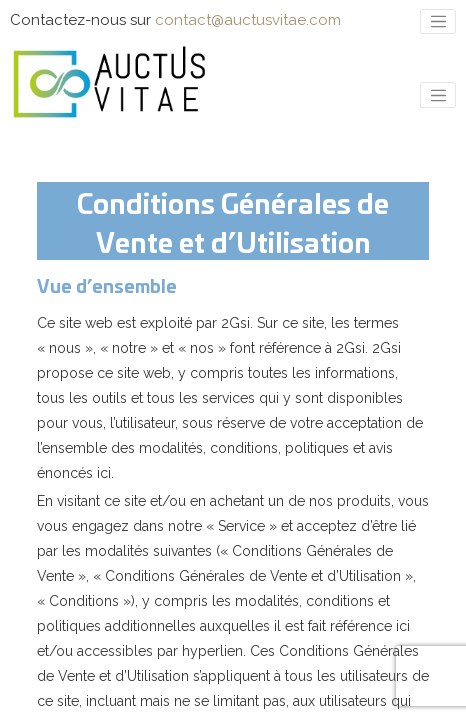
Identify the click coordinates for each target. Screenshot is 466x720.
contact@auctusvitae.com (248, 20)
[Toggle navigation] (438, 22)
